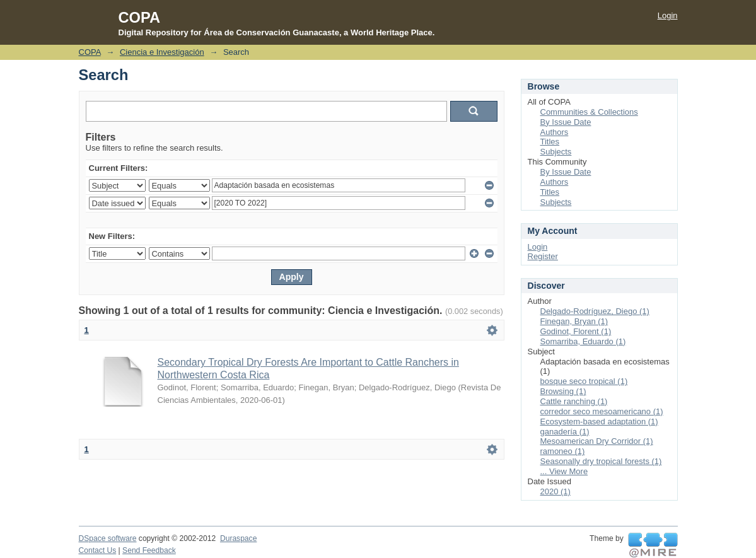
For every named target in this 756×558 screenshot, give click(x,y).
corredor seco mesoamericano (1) (602, 411)
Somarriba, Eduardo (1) (583, 341)
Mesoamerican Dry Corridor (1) (597, 441)
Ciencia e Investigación (162, 52)
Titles (550, 142)
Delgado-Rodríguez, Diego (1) (595, 311)
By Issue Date (566, 122)
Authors (555, 132)
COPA (90, 52)
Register (543, 256)
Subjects (556, 152)
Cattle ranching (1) (574, 401)
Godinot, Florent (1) (576, 331)
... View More (564, 471)
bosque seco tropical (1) (584, 381)
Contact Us (98, 550)
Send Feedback (149, 550)
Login (668, 15)
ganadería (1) (565, 432)
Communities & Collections (589, 112)
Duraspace (238, 538)
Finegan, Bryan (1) (574, 321)
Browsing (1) (563, 391)
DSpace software (108, 538)
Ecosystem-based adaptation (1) (599, 421)
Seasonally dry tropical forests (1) (601, 461)
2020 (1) (555, 491)
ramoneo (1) (563, 451)
